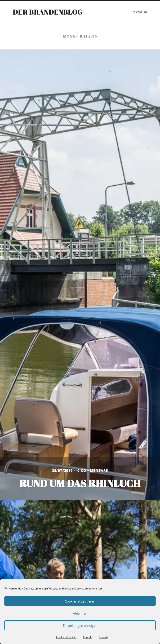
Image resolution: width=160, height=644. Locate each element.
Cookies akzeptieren (80, 601)
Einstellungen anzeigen (80, 625)
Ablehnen (80, 613)
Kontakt (88, 637)
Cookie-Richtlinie (66, 637)
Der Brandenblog (48, 12)
